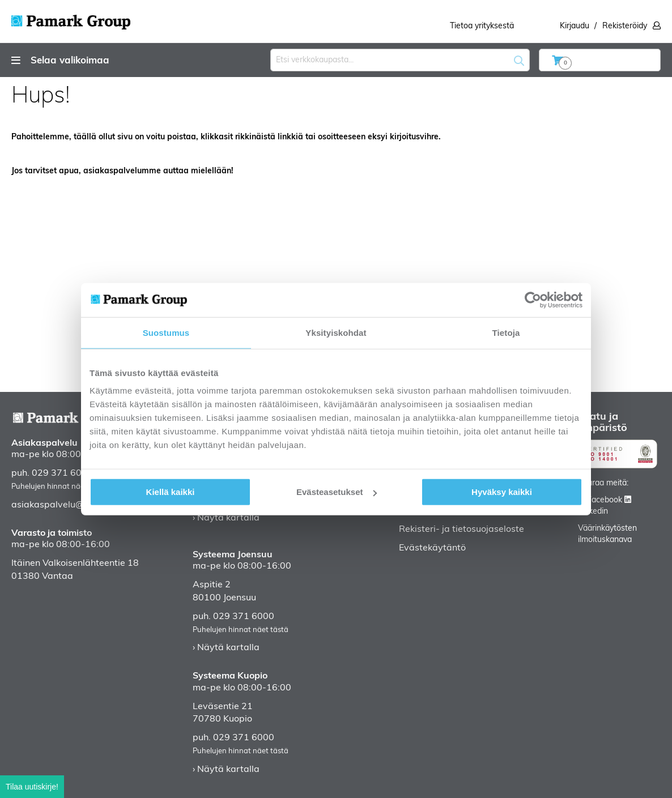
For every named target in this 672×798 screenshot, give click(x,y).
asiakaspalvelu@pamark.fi (68, 505)
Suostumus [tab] (166, 332)
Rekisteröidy (625, 26)
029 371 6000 (62, 473)
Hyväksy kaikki (502, 492)
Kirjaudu (575, 26)
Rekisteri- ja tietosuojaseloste (462, 530)
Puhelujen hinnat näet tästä (59, 487)
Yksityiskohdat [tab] (336, 332)
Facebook (605, 500)
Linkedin (593, 512)
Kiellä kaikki (171, 492)
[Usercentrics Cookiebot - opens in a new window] (533, 300)
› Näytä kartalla (226, 518)
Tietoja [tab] (506, 332)
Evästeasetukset (337, 492)
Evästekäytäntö (432, 548)
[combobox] (400, 60)
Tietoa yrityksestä (482, 26)
